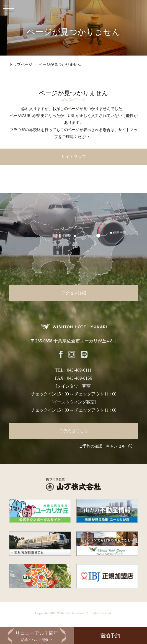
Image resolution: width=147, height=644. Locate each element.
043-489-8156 (80, 378)
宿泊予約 (110, 636)
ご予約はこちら (73, 431)
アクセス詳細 (74, 293)
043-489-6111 (79, 370)
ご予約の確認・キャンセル (102, 446)
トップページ (21, 65)
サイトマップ (74, 157)
